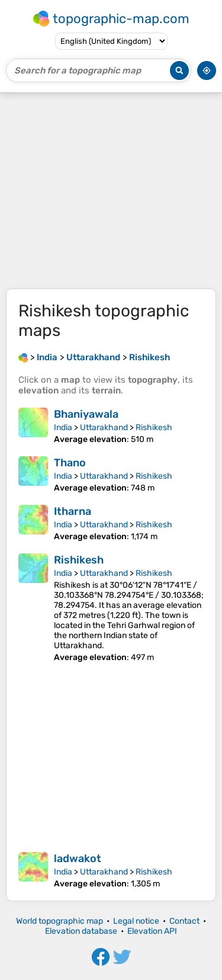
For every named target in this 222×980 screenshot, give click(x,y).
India (63, 427)
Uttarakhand (104, 427)
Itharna (73, 511)
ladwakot (78, 859)
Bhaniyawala (86, 414)
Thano (70, 463)
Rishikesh (154, 427)
